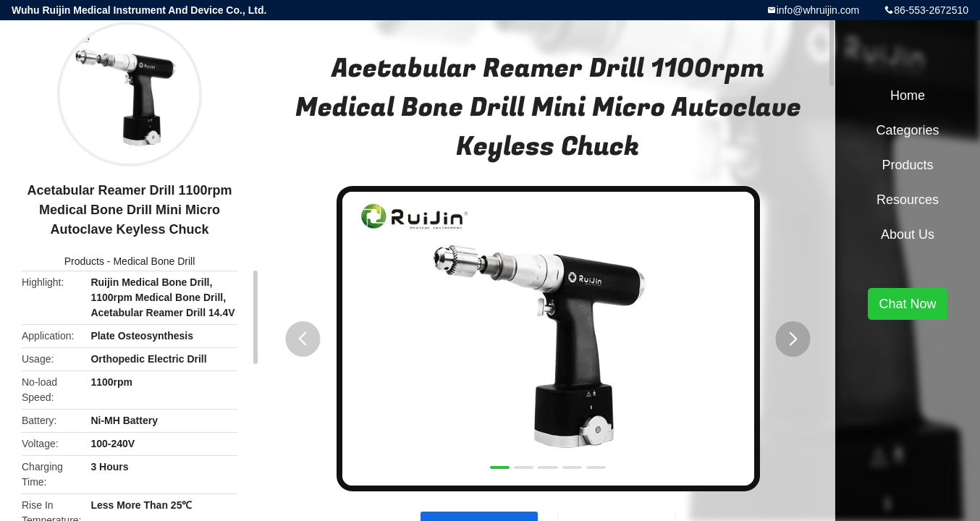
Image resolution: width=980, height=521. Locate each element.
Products (84, 261)
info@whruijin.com (818, 10)
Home (908, 96)
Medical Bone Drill (154, 261)
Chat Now (907, 304)
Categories (907, 130)
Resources (908, 200)
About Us (908, 234)
